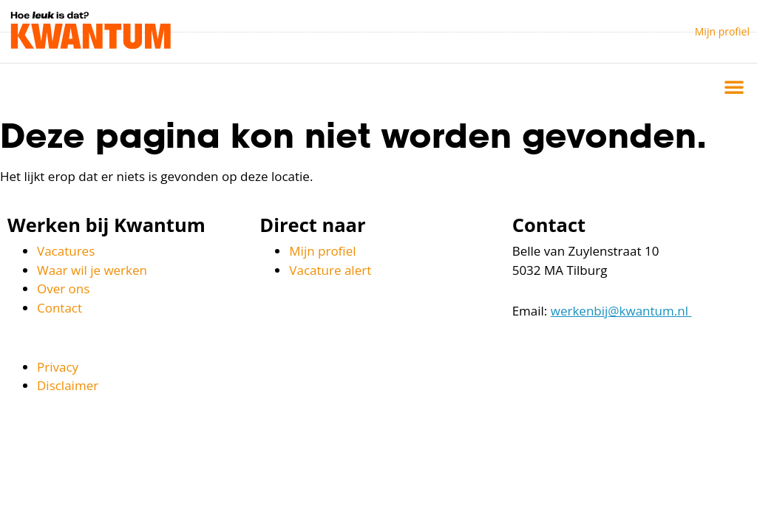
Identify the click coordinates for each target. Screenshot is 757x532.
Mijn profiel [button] (722, 31)
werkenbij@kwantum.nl (621, 311)
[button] (734, 86)
